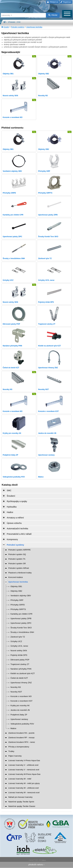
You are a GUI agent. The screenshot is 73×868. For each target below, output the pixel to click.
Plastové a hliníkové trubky (20, 573)
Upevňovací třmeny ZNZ (21, 683)
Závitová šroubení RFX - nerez (22, 742)
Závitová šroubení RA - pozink (21, 733)
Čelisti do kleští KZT (19, 678)
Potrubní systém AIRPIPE (20, 550)
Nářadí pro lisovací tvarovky (20, 797)
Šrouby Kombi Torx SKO (21, 628)
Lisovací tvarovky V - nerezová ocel (24, 770)
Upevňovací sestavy (19, 719)
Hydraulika (12, 507)
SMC (9, 490)
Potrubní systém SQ (17, 554)
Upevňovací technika (34, 27)
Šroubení (11, 496)
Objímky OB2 (16, 591)
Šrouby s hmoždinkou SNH (22, 632)
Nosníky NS (16, 687)
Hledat (53, 15)
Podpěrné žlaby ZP (19, 715)
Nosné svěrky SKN (19, 651)
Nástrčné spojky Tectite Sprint (21, 802)
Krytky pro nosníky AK (20, 705)
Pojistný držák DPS (19, 655)
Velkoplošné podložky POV (22, 724)
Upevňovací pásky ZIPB (21, 618)
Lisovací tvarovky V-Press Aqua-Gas (24, 760)
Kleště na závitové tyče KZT (23, 673)
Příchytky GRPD (18, 605)
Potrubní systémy (18, 27)
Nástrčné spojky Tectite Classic (22, 806)
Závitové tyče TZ (18, 637)
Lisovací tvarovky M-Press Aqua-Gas (24, 774)
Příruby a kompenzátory (19, 747)
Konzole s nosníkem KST (21, 701)
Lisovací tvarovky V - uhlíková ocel (23, 765)
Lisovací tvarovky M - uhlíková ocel (24, 788)
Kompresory (12, 539)
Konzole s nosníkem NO (21, 696)
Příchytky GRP (17, 600)
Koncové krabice (16, 577)
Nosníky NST (16, 692)
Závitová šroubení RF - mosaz (21, 738)
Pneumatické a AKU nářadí (19, 534)
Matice (13, 728)
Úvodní (6, 27)
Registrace (66, 2)
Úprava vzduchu (14, 523)
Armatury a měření (15, 518)
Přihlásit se (53, 2)
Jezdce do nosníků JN (20, 710)
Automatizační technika (17, 529)
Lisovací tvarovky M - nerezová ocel (24, 793)
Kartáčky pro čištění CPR (21, 614)
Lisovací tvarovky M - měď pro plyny (24, 783)
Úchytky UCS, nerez (19, 646)
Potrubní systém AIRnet (19, 568)
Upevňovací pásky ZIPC (21, 623)
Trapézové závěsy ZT (20, 664)
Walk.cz (44, 860)
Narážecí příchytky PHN (21, 669)
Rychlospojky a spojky (17, 501)
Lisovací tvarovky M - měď (20, 779)
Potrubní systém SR (17, 564)
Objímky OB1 (16, 586)
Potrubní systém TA (17, 559)
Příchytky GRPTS (18, 609)
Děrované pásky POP (20, 660)
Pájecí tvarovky (15, 756)
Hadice (10, 512)
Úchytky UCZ (16, 641)
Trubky (11, 751)
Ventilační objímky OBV (21, 596)
